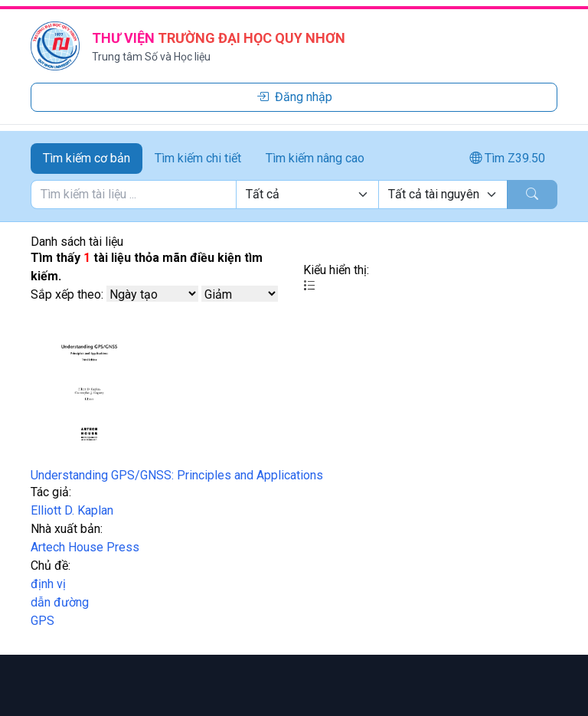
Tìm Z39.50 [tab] (507, 158)
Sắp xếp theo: (67, 294)
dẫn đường (60, 602)
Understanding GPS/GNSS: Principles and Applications (177, 475)
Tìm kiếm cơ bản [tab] (87, 158)
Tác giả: (51, 492)
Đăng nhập (294, 97)
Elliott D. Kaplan (72, 510)
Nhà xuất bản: (67, 529)
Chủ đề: (51, 566)
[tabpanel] (294, 195)
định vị (48, 584)
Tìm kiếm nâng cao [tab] (315, 158)
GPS (42, 621)
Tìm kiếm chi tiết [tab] (198, 158)
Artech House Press (85, 547)
